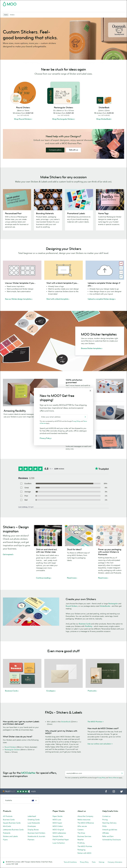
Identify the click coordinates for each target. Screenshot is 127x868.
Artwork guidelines (110, 836)
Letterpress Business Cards (13, 836)
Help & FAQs (101, 10)
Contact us (106, 822)
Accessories (66, 10)
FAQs (104, 832)
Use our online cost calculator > (100, 750)
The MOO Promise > (96, 728)
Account (86, 3)
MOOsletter (28, 779)
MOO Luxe (57, 826)
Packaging (81, 856)
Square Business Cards (12, 829)
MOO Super (57, 829)
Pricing (105, 826)
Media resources (84, 826)
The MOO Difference (86, 829)
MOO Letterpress (59, 839)
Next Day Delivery (109, 829)
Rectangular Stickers (12, 756)
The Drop (81, 839)
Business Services (80, 10)
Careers (80, 836)
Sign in (95, 3)
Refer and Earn (108, 842)
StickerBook (66, 728)
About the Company (85, 822)
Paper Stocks (57, 822)
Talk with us (73, 156)
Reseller (81, 846)
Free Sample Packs (74, 3)
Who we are (82, 832)
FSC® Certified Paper (61, 846)
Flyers (46, 10)
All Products (8, 822)
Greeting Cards (34, 826)
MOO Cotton (58, 832)
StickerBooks (105, 612)
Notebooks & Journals (36, 842)
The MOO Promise (85, 852)
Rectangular (113, 610)
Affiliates (106, 839)
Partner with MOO (84, 859)
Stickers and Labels (10, 842)
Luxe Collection (59, 849)
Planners (31, 846)
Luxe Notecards (34, 829)
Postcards (22, 10)
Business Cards (9, 10)
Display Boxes (33, 836)
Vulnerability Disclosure (111, 846)
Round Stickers (72, 612)
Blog (92, 10)
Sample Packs (58, 842)
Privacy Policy (101, 784)
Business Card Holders (36, 839)
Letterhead (32, 822)
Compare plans (55, 156)
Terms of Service (114, 784)
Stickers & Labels (35, 10)
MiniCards (7, 832)
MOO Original (58, 836)
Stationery (55, 10)
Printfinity (89, 632)
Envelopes (32, 832)
